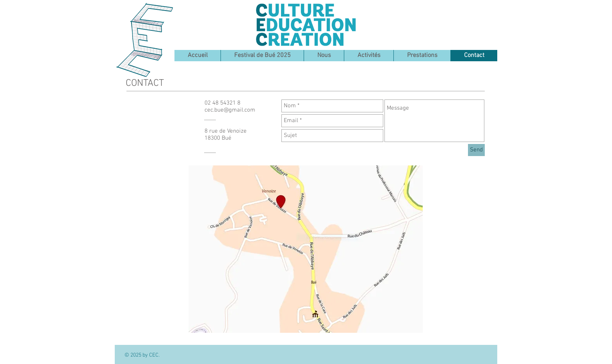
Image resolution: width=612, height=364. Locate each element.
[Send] (476, 150)
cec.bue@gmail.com (230, 110)
